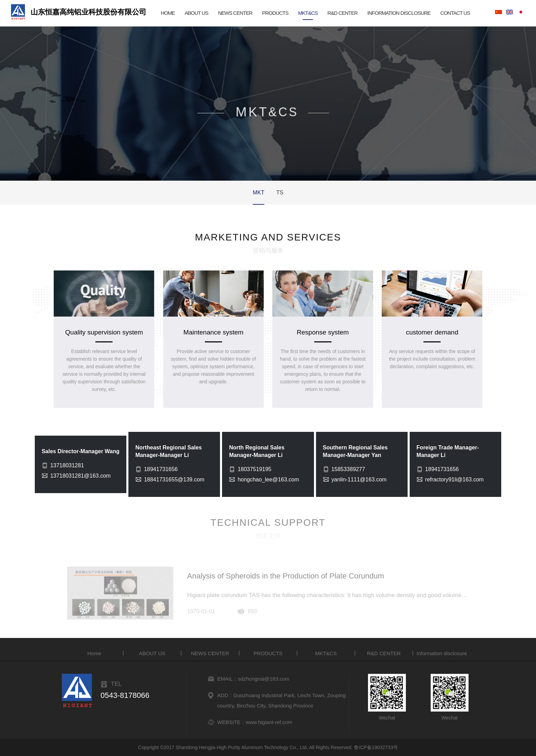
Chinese (498, 12)
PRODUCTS (275, 13)
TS (280, 193)
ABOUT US (196, 13)
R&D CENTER (343, 13)
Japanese (521, 12)
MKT (259, 193)
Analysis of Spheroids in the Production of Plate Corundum (286, 579)
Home (94, 653)
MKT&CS (308, 13)
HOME (168, 13)
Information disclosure (399, 13)
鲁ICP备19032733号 (376, 747)
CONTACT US (455, 13)
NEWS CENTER (235, 13)
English (509, 12)
